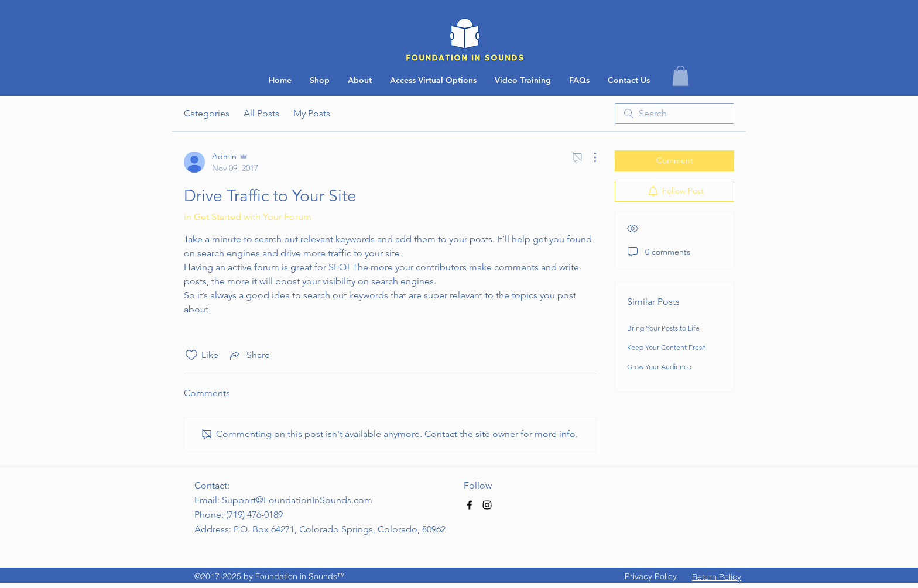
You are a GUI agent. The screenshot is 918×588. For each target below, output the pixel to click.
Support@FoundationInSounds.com (297, 500)
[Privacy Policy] (650, 576)
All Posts (261, 113)
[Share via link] (249, 355)
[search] (674, 114)
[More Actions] (589, 157)
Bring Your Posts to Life (663, 328)
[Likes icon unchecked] (191, 355)
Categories (207, 113)
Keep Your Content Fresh (667, 347)
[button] (629, 80)
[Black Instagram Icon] (487, 505)
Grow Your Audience (659, 367)
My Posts (312, 113)
